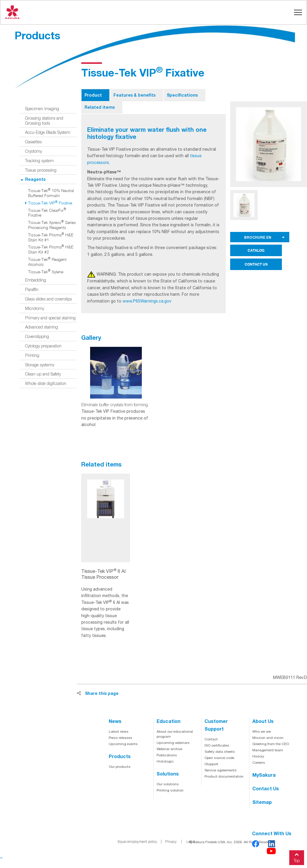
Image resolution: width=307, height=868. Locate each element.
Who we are (262, 732)
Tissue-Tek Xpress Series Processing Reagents (52, 225)
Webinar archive (169, 749)
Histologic (165, 761)
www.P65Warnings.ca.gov (147, 301)
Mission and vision (268, 738)
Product (93, 95)
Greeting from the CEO (271, 744)
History (258, 756)
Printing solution (170, 790)
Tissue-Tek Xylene (46, 272)
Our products (120, 767)
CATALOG (256, 250)
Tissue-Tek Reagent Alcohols (47, 262)
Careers (259, 763)
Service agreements (221, 770)
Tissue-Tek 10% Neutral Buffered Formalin (51, 193)
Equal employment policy (137, 842)
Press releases (121, 738)
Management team (268, 750)
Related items (100, 107)
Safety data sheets (220, 752)
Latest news (119, 732)
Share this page (98, 693)
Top (297, 857)
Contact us (266, 788)
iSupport (211, 764)
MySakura (264, 775)
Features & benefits (134, 95)
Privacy (171, 842)
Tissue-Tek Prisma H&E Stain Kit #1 (51, 237)
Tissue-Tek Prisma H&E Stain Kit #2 (51, 249)
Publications (167, 755)
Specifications (182, 95)
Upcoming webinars (173, 743)
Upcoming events (123, 744)
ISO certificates (217, 745)
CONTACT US (256, 264)
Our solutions (168, 784)
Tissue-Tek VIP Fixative (50, 203)
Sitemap (262, 802)
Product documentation (224, 776)
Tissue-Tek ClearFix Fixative (47, 213)
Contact (211, 739)
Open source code (219, 758)
